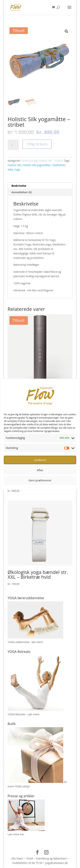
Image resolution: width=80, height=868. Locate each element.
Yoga (17, 170)
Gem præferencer (40, 480)
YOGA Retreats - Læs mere (24, 714)
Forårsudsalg (29, 161)
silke (10, 170)
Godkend (40, 460)
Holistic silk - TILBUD (51, 161)
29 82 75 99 (35, 863)
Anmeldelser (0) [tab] (22, 192)
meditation (59, 165)
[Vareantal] (13, 145)
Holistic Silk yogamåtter (37, 165)
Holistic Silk (14, 165)
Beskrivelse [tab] (19, 186)
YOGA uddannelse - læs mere (25, 642)
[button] (66, 31)
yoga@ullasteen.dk (56, 863)
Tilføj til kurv (37, 144)
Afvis (40, 470)
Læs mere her (16, 834)
